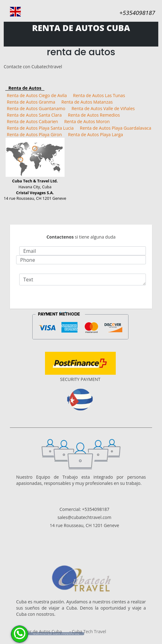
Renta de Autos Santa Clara (34, 115)
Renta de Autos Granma (31, 102)
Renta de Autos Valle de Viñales (103, 108)
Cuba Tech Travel (89, 631)
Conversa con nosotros (56, 633)
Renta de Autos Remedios (94, 115)
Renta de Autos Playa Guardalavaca (115, 128)
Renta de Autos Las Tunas (99, 95)
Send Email (81, 298)
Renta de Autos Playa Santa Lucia (40, 128)
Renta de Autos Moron (87, 121)
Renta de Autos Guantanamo (36, 108)
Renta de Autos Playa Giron (34, 134)
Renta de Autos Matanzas (87, 102)
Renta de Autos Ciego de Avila (37, 95)
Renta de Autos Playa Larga (95, 134)
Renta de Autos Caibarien (32, 121)
